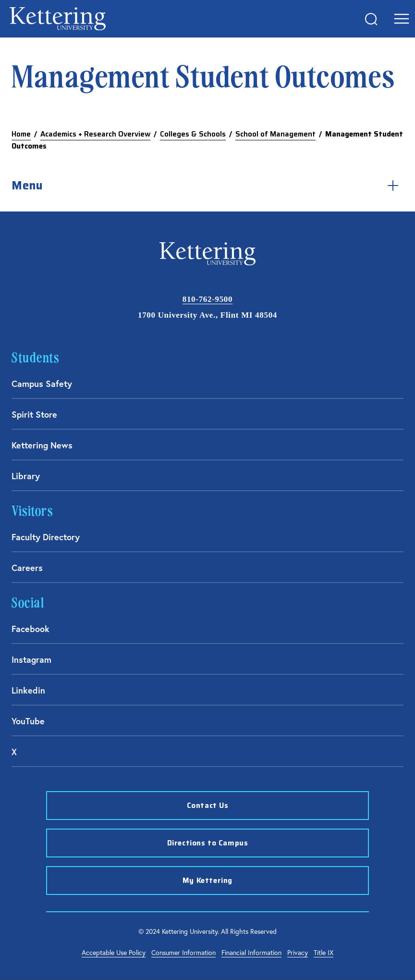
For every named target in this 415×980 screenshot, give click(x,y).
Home (21, 134)
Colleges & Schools (193, 134)
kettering (58, 19)
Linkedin (28, 690)
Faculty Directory (46, 537)
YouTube (28, 721)
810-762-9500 (207, 299)
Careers (27, 568)
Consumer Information (183, 953)
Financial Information (251, 953)
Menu (207, 186)
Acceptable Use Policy (114, 953)
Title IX (323, 953)
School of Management (275, 134)
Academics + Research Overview (95, 134)
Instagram (31, 659)
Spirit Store (34, 414)
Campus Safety (42, 384)
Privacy (298, 953)
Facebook (31, 629)
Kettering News (42, 445)
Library (26, 476)
